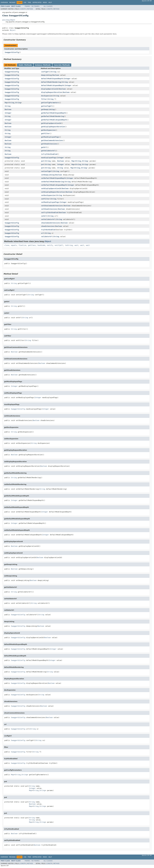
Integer (67, 79)
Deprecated (37, 2)
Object (13, 30)
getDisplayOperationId (51, 123)
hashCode (41, 245)
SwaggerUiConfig (12, 52)
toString (69, 245)
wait (76, 245)
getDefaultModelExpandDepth (53, 113)
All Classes (48, 6)
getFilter (45, 133)
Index (45, 2)
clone (7, 245)
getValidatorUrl (48, 151)
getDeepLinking (48, 109)
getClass (32, 245)
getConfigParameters (50, 103)
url (43, 233)
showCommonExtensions (51, 223)
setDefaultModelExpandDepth (53, 178)
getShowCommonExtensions (52, 140)
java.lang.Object (9, 20)
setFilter (45, 199)
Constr (23, 9)
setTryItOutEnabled (50, 213)
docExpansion (47, 96)
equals (14, 245)
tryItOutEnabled (48, 230)
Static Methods (25, 65)
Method (30, 9)
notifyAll (59, 245)
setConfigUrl (47, 171)
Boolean (56, 75)
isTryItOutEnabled (49, 154)
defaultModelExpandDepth (52, 79)
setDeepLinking (48, 175)
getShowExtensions (49, 144)
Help (50, 2)
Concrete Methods (62, 65)
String (53, 72)
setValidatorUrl (48, 219)
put (43, 161)
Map (6, 103)
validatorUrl (47, 237)
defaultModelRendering (51, 82)
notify (50, 245)
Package (12, 2)
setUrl (44, 216)
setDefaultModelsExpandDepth (54, 185)
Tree (29, 2)
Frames (28, 6)
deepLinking (46, 75)
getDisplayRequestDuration (53, 127)
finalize (22, 245)
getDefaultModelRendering (53, 116)
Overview (4, 2)
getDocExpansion (48, 130)
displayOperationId (50, 89)
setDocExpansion (48, 195)
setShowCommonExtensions (52, 206)
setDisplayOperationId (51, 188)
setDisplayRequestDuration (53, 192)
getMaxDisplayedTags (50, 137)
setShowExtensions (49, 209)
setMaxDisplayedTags (50, 202)
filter (44, 99)
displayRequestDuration (52, 92)
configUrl (45, 72)
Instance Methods (43, 65)
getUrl (44, 147)
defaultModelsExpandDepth (53, 85)
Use (25, 2)
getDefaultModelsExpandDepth (54, 120)
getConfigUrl (47, 106)
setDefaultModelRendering (53, 182)
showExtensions (48, 226)
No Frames (35, 6)
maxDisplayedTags (49, 158)
